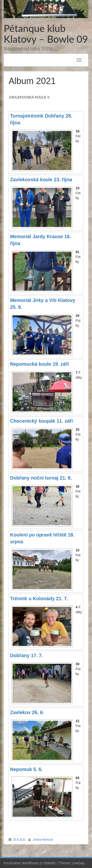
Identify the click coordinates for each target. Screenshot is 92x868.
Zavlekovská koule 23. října (41, 180)
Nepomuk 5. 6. (26, 769)
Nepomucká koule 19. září (39, 364)
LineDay (78, 863)
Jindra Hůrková (43, 840)
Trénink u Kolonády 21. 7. (39, 599)
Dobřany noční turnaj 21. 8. (41, 478)
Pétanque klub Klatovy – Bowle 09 (46, 34)
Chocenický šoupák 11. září (41, 421)
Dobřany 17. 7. (26, 655)
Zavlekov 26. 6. (27, 712)
